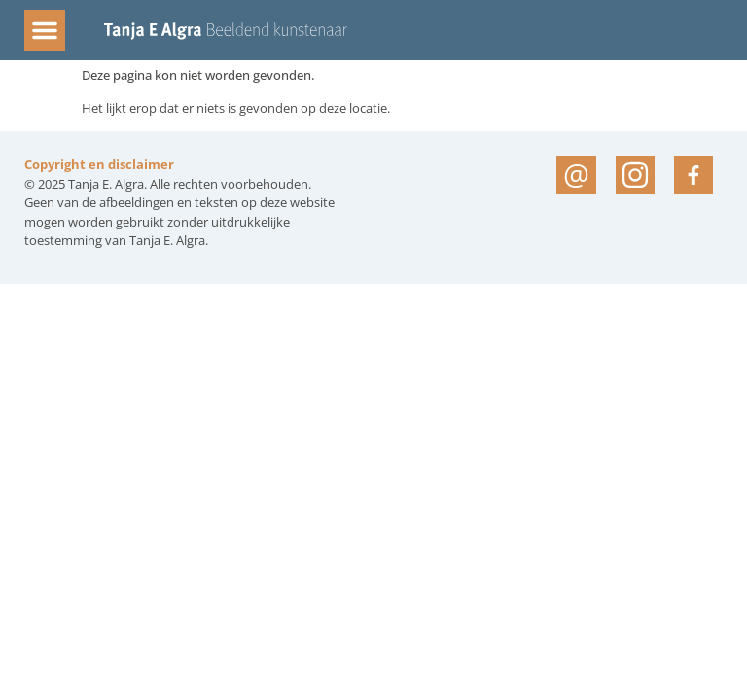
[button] (45, 30)
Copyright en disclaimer (99, 164)
